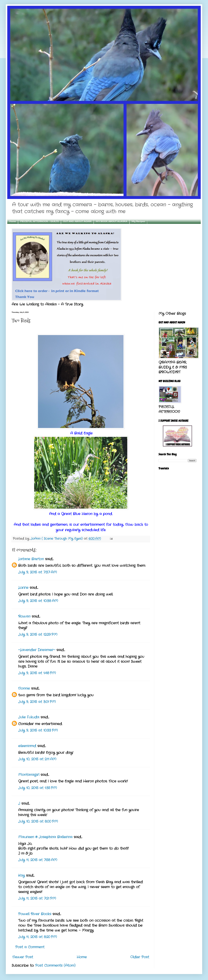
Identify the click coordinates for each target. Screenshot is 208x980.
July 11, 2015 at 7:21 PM (37, 899)
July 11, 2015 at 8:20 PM (38, 937)
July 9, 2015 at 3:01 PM (37, 702)
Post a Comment (30, 947)
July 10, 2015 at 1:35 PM (38, 788)
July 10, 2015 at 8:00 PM (38, 822)
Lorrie (23, 588)
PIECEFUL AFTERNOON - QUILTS (39, 221)
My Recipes (138, 221)
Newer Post (23, 957)
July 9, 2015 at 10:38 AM (38, 601)
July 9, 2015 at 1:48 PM (37, 673)
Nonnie (24, 689)
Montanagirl (29, 775)
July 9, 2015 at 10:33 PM (38, 730)
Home (13, 221)
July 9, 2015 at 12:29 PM (38, 635)
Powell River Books (35, 914)
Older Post (140, 957)
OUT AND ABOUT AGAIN (77, 221)
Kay (21, 876)
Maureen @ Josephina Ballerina (45, 837)
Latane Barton (31, 559)
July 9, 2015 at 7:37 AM (38, 572)
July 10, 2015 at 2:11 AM (37, 759)
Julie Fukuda (29, 717)
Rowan (24, 616)
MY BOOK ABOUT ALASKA (112, 221)
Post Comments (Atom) (55, 966)
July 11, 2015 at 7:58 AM (38, 860)
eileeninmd (27, 746)
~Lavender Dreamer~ (37, 650)
